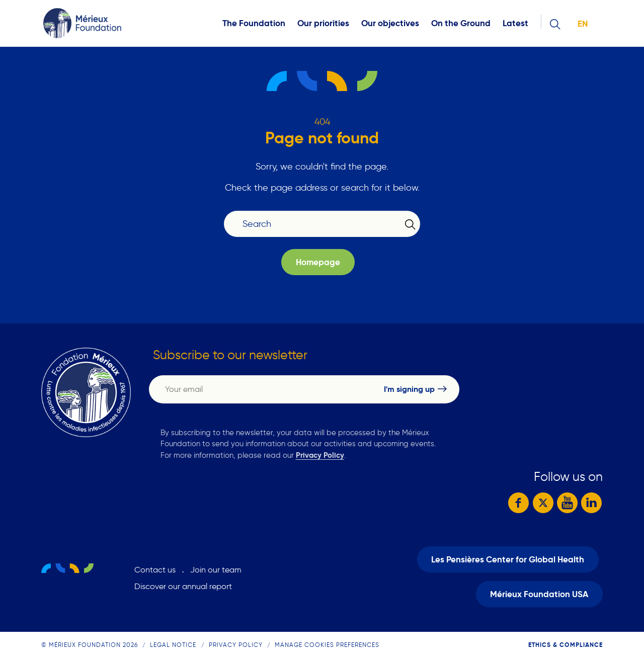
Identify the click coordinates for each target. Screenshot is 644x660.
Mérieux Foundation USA (539, 593)
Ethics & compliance (566, 643)
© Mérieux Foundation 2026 (90, 643)
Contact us (155, 569)
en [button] (583, 24)
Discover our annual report (183, 586)
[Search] (316, 224)
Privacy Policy (320, 455)
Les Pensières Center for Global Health (508, 559)
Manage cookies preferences (327, 643)
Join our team (216, 569)
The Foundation (254, 23)
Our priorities (323, 23)
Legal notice (173, 643)
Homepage (318, 262)
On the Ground (461, 23)
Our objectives (390, 23)
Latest (515, 23)
